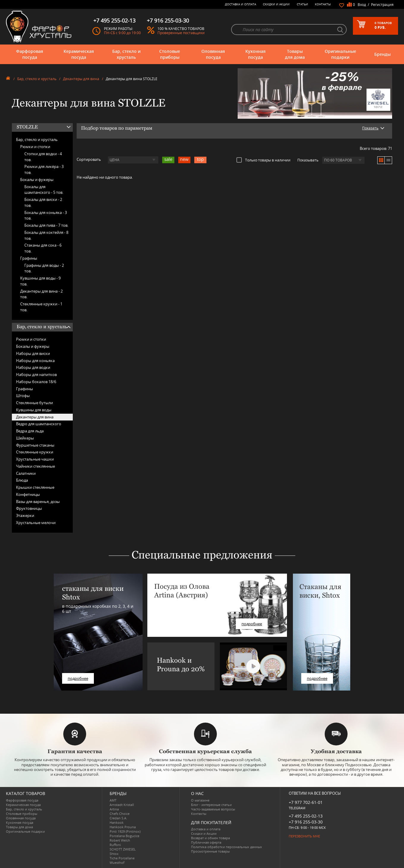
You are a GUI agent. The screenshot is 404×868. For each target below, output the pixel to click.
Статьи (302, 4)
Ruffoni (115, 845)
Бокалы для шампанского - (44, 190)
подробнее (78, 678)
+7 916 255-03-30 (306, 822)
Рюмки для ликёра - (44, 169)
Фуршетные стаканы (35, 445)
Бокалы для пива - (46, 225)
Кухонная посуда (255, 54)
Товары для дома (295, 54)
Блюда (22, 480)
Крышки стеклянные (35, 487)
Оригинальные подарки (340, 54)
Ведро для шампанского (39, 424)
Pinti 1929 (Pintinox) (125, 831)
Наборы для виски (33, 353)
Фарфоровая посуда (30, 54)
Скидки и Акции (276, 4)
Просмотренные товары (210, 851)
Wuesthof (117, 863)
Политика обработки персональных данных (227, 847)
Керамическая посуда (79, 54)
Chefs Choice (120, 814)
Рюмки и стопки (35, 147)
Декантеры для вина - (41, 294)
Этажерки (25, 515)
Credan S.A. (118, 818)
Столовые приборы (170, 54)
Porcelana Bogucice (124, 836)
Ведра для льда (30, 431)
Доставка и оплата (240, 4)
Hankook (117, 822)
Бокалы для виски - (43, 202)
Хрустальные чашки (35, 459)
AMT (113, 800)
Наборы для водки (33, 367)
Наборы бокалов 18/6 (36, 382)
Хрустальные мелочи (36, 523)
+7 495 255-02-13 (306, 816)
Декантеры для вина (81, 79)
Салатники (26, 473)
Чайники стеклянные (35, 466)
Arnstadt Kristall (122, 805)
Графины (29, 258)
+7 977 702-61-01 (306, 802)
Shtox (114, 854)
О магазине (200, 800)
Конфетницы (28, 494)
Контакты (323, 4)
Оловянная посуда (213, 54)
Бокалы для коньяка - (46, 215)
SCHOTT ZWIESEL (123, 849)
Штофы (23, 396)
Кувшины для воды (34, 410)
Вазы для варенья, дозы (38, 502)
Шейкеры (25, 438)
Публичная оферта (206, 842)
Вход (362, 5)
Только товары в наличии (263, 160)
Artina (114, 809)
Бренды (382, 54)
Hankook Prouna (123, 827)
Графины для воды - (44, 268)
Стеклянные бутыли (34, 403)
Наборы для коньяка (35, 361)
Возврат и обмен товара (210, 838)
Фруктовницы (29, 508)
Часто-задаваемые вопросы (213, 809)
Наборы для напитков (36, 375)
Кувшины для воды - (40, 281)
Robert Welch (120, 840)
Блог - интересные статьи (211, 805)
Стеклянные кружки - (41, 307)
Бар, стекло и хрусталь (126, 54)
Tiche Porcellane (122, 858)
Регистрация (382, 5)
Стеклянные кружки (35, 452)
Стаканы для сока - (43, 248)
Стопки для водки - (43, 157)
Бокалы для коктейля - (46, 235)
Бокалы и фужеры (37, 180)
